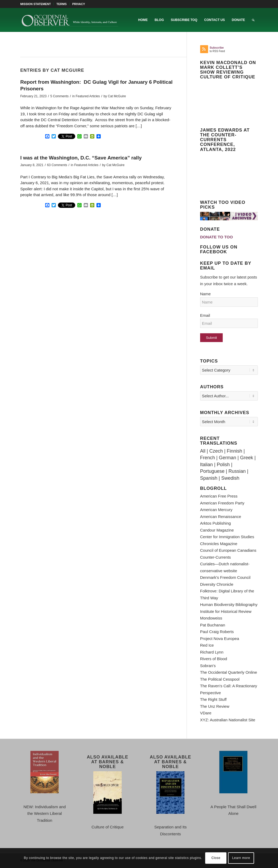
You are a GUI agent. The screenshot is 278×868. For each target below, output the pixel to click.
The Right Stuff (213, 699)
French (208, 458)
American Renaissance (221, 517)
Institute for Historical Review (226, 611)
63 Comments (57, 165)
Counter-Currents (216, 557)
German (227, 458)
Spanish (209, 478)
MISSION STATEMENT (35, 4)
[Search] (253, 20)
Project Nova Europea (220, 639)
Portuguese (212, 471)
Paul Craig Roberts (217, 632)
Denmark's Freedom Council (225, 577)
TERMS (62, 4)
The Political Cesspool (220, 679)
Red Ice (207, 645)
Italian (207, 465)
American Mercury (216, 510)
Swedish (230, 478)
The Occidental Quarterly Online (229, 672)
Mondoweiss (211, 618)
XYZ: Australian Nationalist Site (228, 720)
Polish (223, 465)
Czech (216, 451)
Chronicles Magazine (219, 544)
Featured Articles (88, 96)
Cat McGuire (117, 96)
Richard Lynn (212, 652)
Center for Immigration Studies (227, 537)
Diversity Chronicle (217, 584)
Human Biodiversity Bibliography (229, 604)
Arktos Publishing (216, 523)
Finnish (234, 451)
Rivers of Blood (214, 659)
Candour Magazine (217, 530)
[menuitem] (37, 4)
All (203, 451)
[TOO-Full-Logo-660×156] (70, 20)
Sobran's (208, 666)
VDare (206, 713)
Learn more (241, 858)
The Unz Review (215, 706)
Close (216, 858)
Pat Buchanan (213, 625)
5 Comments (59, 96)
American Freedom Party (222, 503)
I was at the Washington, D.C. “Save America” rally (81, 158)
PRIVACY (79, 4)
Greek (247, 458)
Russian (237, 471)
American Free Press (219, 496)
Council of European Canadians (228, 550)
